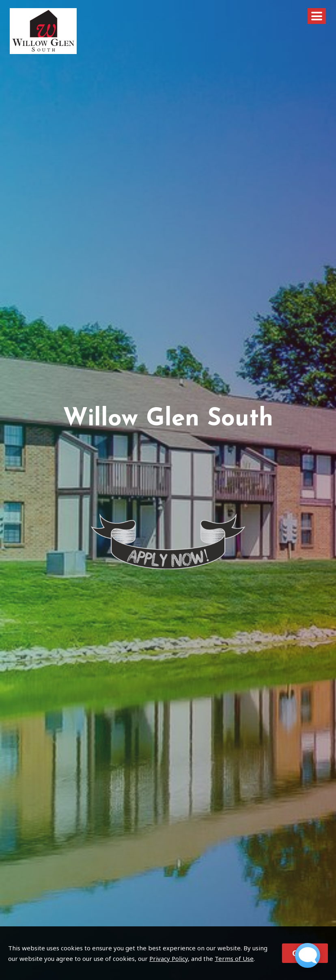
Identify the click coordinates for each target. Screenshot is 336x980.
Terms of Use (234, 958)
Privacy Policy (169, 958)
